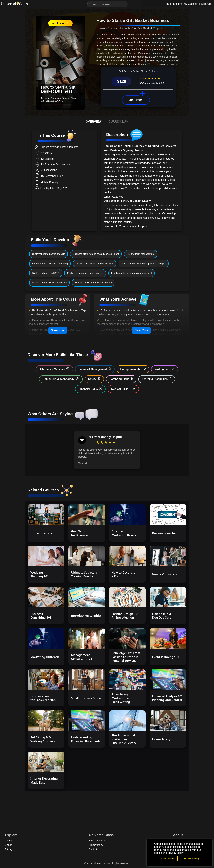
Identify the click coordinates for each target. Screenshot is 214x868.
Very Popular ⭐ (60, 23)
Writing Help (165, 369)
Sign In (9, 845)
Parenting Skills (121, 379)
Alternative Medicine (54, 369)
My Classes (191, 4)
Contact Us (95, 849)
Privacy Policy (96, 845)
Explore (177, 4)
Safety (94, 379)
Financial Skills (90, 389)
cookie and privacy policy (169, 853)
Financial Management (95, 369)
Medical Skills (123, 389)
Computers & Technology (61, 379)
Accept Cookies (167, 859)
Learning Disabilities (157, 379)
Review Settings (192, 859)
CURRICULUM (118, 122)
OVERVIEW (94, 122)
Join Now (136, 100)
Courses (9, 841)
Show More (58, 330)
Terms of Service (98, 841)
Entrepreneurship (133, 369)
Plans (168, 4)
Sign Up (206, 4)
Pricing (8, 849)
